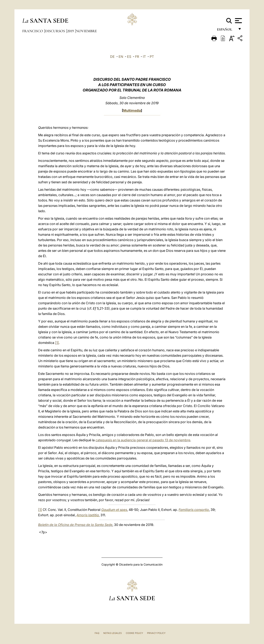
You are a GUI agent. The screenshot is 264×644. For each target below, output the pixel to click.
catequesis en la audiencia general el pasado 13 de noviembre (143, 440)
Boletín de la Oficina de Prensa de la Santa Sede (75, 525)
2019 (71, 31)
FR (137, 57)
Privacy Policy (156, 633)
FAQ (97, 633)
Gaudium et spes (114, 510)
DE (112, 57)
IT (144, 57)
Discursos (55, 31)
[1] (57, 343)
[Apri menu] (238, 21)
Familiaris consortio (194, 510)
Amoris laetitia (88, 515)
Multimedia (132, 110)
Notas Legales (113, 633)
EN (121, 57)
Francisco (33, 31)
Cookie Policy (134, 633)
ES (129, 57)
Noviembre (86, 31)
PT (152, 57)
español (226, 30)
